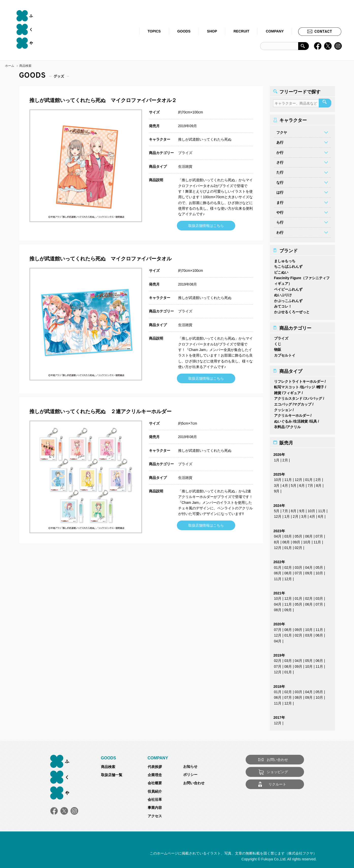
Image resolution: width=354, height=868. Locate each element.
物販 (278, 348)
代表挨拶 (155, 765)
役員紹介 (155, 790)
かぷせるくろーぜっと (292, 310)
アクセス (155, 814)
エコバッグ (283, 403)
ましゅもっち (285, 259)
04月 (278, 535)
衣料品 (279, 425)
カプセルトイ (285, 354)
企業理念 (155, 773)
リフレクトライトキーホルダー (299, 380)
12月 (299, 478)
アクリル (294, 425)
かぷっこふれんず (288, 299)
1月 (277, 459)
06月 (309, 535)
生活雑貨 (185, 166)
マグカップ (302, 403)
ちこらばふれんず (288, 265)
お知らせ (190, 765)
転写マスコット (286, 386)
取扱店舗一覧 (112, 773)
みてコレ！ (283, 305)
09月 (297, 541)
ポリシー (190, 773)
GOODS (184, 31)
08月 (286, 541)
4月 (285, 484)
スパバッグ (313, 397)
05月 (299, 535)
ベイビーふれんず (288, 288)
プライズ (185, 153)
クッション (283, 408)
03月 (288, 535)
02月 (299, 546)
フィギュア (292, 391)
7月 (310, 484)
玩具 (313, 420)
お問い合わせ (194, 781)
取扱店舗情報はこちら (206, 226)
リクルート (277, 783)
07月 (319, 535)
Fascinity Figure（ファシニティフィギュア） (302, 279)
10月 (278, 478)
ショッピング (277, 770)
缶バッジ (308, 386)
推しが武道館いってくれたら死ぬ (205, 139)
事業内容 (155, 806)
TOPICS (154, 31)
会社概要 (155, 781)
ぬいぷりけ (283, 293)
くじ (278, 342)
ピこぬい (281, 271)
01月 (309, 478)
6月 (302, 484)
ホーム (10, 66)
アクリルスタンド (288, 397)
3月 (277, 484)
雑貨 (278, 391)
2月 (285, 459)
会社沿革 (155, 798)
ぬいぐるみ (283, 420)
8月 (319, 484)
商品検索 (108, 765)
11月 (288, 478)
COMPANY (275, 31)
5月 (294, 484)
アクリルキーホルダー (292, 414)
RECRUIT (241, 31)
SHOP (212, 31)
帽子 (321, 386)
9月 (277, 490)
